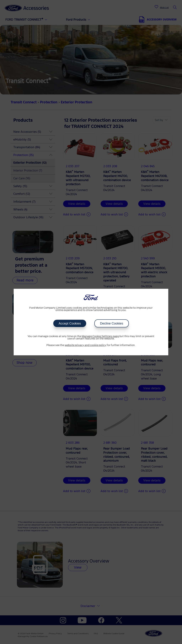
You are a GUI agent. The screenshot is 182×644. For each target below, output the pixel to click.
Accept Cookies (70, 323)
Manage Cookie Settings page (100, 336)
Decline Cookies (111, 323)
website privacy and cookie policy (85, 345)
